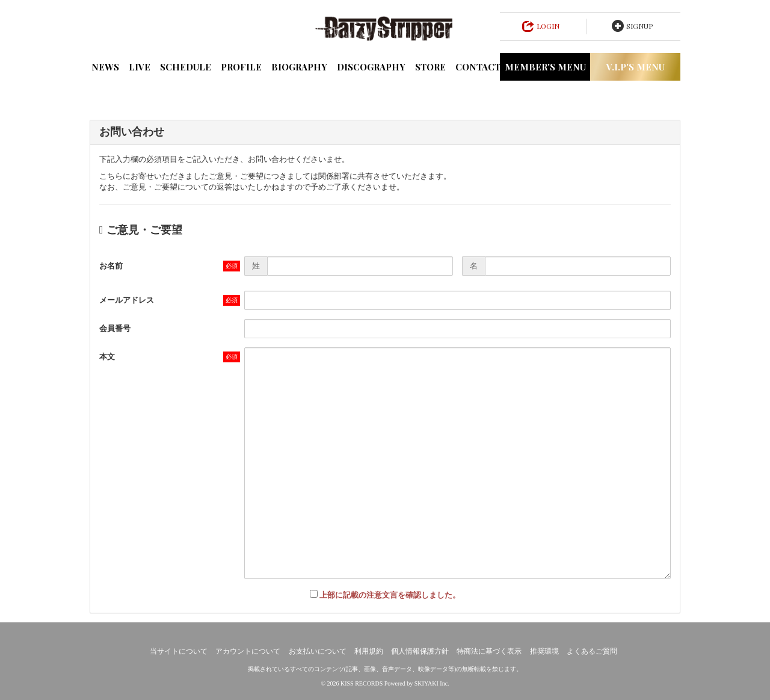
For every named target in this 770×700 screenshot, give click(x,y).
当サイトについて (179, 651)
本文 (107, 357)
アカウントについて (248, 651)
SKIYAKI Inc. (432, 683)
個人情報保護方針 (420, 651)
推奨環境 (544, 651)
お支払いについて (318, 651)
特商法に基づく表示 (489, 651)
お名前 (111, 266)
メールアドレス (127, 300)
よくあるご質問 (592, 651)
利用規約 (369, 651)
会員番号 (115, 328)
